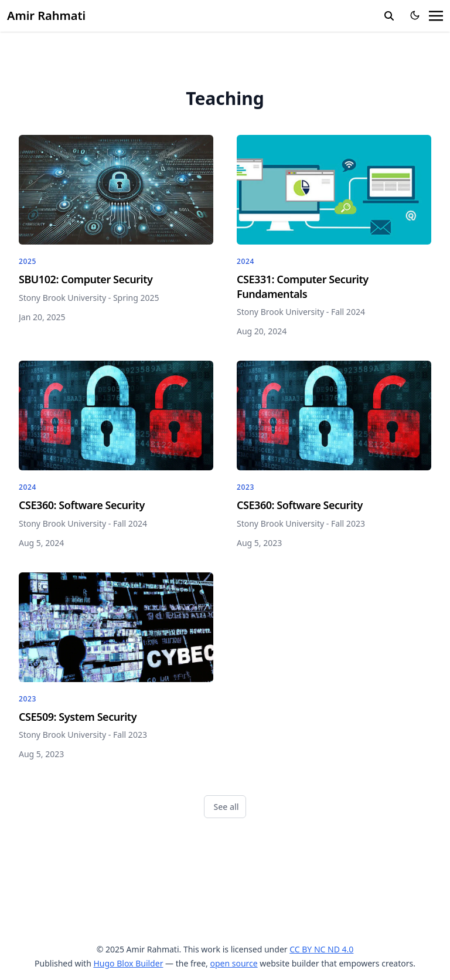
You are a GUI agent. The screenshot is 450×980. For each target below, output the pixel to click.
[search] (389, 16)
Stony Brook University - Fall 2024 (301, 312)
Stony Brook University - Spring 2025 (89, 298)
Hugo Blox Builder (128, 963)
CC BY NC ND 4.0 (321, 949)
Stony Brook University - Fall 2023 (301, 523)
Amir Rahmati (46, 16)
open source (233, 963)
